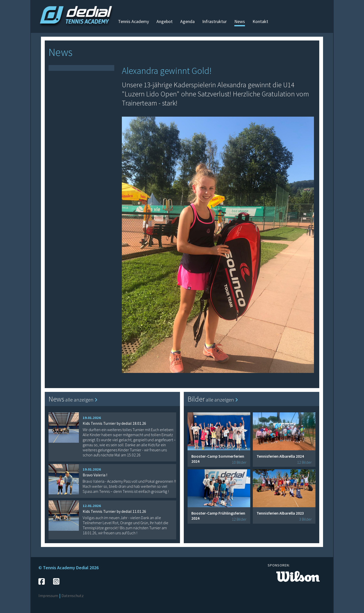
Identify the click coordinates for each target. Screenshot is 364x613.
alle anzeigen (81, 400)
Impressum (48, 596)
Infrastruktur (214, 21)
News (240, 21)
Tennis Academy (133, 21)
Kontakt (260, 21)
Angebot (165, 21)
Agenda (187, 21)
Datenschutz (73, 596)
